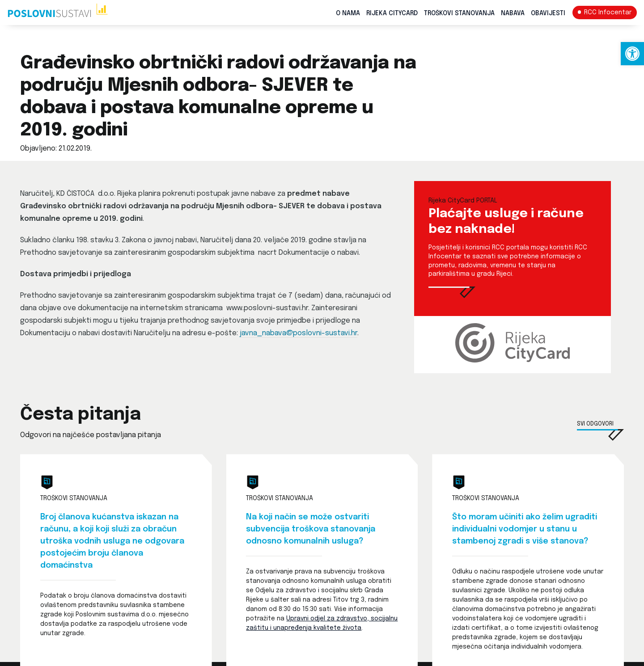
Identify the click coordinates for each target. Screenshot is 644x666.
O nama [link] (348, 13)
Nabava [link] (513, 13)
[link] (632, 54)
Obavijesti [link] (548, 13)
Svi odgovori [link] (595, 424)
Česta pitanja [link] (80, 415)
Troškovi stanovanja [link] (459, 13)
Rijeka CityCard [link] (392, 13)
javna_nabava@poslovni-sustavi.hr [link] (299, 333)
